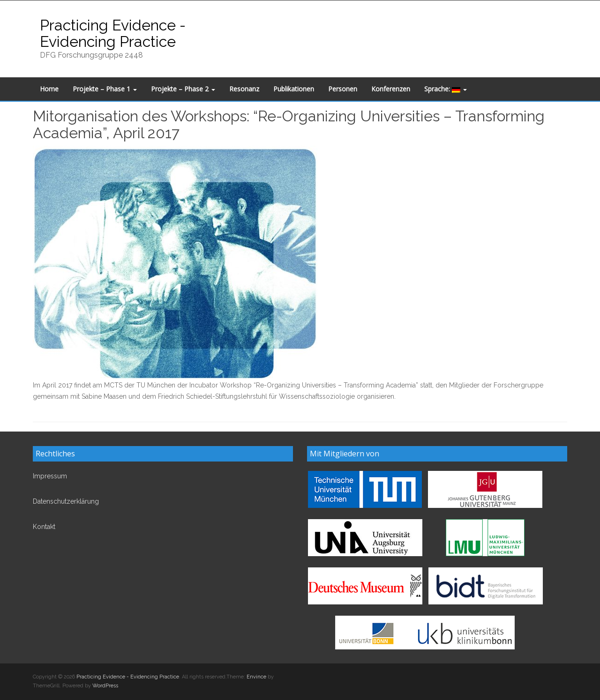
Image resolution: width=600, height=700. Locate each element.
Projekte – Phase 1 (105, 89)
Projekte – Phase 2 (183, 89)
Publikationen (294, 89)
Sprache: (446, 89)
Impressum (50, 476)
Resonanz (244, 89)
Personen (343, 89)
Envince (256, 677)
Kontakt (44, 527)
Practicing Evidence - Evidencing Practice (113, 33)
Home (49, 89)
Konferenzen (391, 89)
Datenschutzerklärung (66, 501)
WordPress (105, 686)
